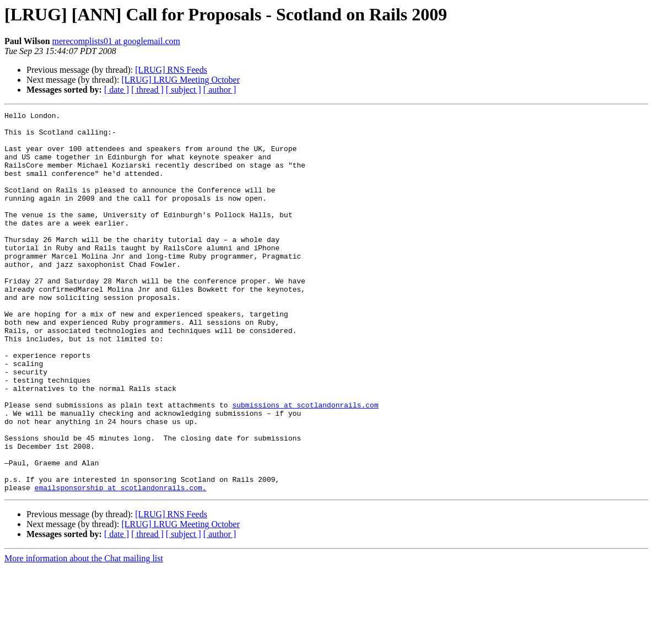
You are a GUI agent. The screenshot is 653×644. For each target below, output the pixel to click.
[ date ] (117, 90)
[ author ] (220, 90)
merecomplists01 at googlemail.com (116, 41)
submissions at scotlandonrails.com (305, 464)
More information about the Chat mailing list (84, 634)
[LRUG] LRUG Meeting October (180, 80)
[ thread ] (147, 90)
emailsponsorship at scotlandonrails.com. (121, 563)
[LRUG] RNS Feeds (171, 70)
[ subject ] (184, 90)
